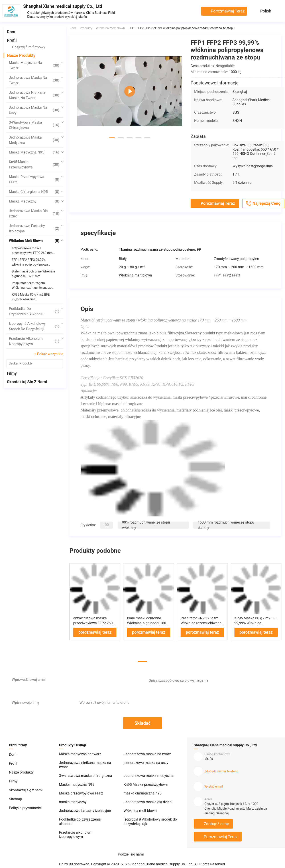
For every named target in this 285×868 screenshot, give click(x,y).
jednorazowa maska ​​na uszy (34, 110)
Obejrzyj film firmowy (29, 47)
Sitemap (15, 796)
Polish (266, 11)
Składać (142, 720)
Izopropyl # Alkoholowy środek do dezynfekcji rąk (34, 327)
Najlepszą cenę (263, 203)
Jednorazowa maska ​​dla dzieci (34, 214)
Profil (12, 40)
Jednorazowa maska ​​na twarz (34, 80)
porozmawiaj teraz (228, 11)
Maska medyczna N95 (34, 152)
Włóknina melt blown (34, 241)
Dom (11, 32)
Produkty (86, 28)
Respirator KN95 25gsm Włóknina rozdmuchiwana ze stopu (201, 620)
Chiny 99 (66, 861)
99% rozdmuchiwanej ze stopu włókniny (146, 522)
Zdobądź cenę (216, 820)
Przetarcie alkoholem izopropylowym (34, 341)
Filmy (12, 373)
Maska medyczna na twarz (34, 65)
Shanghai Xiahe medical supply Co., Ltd (63, 6)
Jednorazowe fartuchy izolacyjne (34, 228)
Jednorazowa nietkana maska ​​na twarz (34, 95)
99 (107, 522)
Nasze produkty (21, 55)
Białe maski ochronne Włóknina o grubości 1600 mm (148, 620)
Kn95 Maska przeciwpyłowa (34, 165)
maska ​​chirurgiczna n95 (34, 192)
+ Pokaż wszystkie (49, 354)
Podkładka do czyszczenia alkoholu (34, 311)
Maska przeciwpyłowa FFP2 (34, 179)
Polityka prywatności (25, 805)
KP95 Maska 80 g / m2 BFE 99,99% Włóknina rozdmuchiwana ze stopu (256, 620)
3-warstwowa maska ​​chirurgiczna (34, 125)
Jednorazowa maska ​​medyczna (34, 140)
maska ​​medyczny (34, 201)
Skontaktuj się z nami (27, 382)
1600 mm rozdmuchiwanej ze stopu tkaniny (226, 522)
